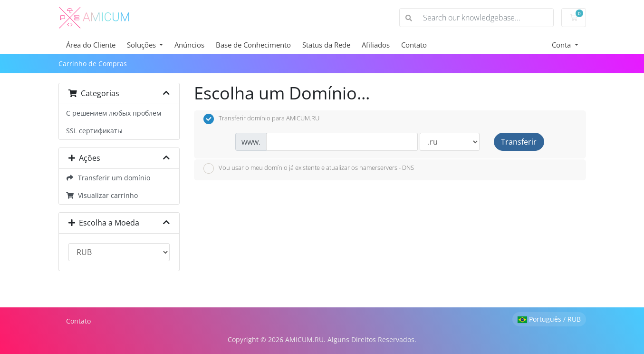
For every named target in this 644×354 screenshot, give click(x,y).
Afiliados (376, 45)
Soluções (142, 45)
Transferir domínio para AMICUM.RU (261, 119)
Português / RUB (549, 319)
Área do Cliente (91, 45)
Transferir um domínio (108, 178)
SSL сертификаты (94, 131)
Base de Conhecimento (253, 45)
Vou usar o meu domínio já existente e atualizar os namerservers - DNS (309, 168)
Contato (414, 45)
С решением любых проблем (114, 113)
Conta (562, 45)
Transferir (519, 142)
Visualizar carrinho (102, 195)
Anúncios (189, 45)
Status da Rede (326, 45)
